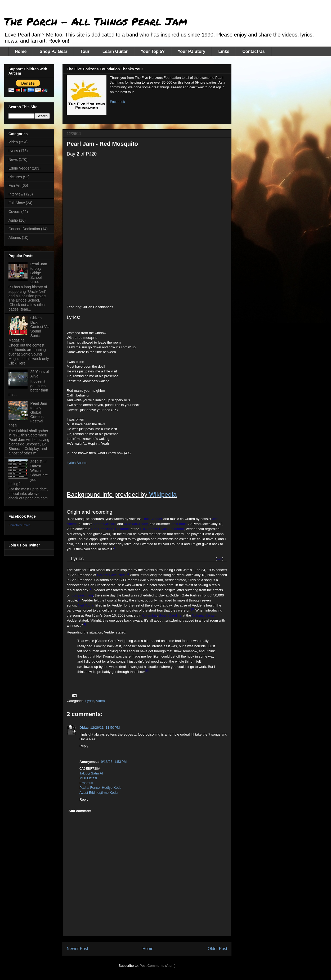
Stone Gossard (105, 524)
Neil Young (86, 605)
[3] (193, 609)
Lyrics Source (77, 463)
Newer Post (77, 949)
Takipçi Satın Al (91, 773)
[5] (147, 671)
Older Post (217, 949)
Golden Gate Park (111, 575)
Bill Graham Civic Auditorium (162, 529)
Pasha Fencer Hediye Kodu (100, 788)
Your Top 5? (153, 51)
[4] (84, 624)
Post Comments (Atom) (157, 966)
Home (21, 51)
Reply (84, 746)
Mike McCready (136, 524)
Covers (14, 212)
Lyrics (90, 701)
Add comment (80, 811)
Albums (15, 238)
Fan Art (14, 185)
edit (219, 559)
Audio (13, 220)
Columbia (149, 615)
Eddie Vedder (152, 519)
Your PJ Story (192, 51)
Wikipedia (163, 494)
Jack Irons (179, 524)
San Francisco (102, 529)
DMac (84, 728)
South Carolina (170, 615)
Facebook (117, 102)
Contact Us (253, 51)
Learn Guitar (115, 51)
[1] (116, 548)
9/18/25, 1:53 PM (114, 762)
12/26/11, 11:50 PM (105, 728)
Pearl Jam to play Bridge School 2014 (39, 273)
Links (224, 51)
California (122, 529)
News (13, 159)
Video (100, 701)
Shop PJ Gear (53, 51)
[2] (80, 599)
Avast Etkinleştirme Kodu (99, 793)
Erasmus (86, 783)
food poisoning (82, 595)
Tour (85, 51)
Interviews (17, 194)
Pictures (15, 177)
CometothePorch (19, 525)
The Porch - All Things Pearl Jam (96, 21)
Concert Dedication (24, 229)
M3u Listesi (88, 778)
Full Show (17, 203)
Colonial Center (204, 615)
